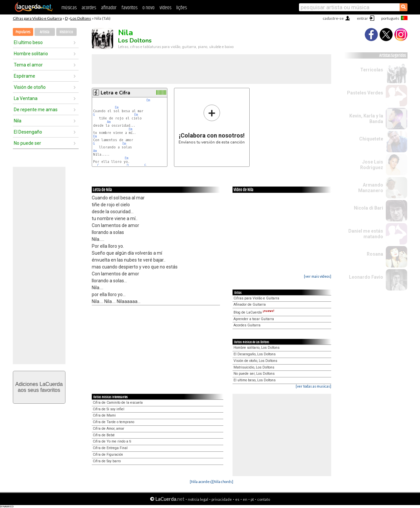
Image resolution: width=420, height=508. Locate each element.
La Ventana (26, 98)
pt (252, 499)
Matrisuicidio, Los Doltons (254, 367)
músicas (69, 8)
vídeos (165, 8)
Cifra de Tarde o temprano (113, 422)
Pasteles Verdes (365, 93)
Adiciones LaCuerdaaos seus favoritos (39, 387)
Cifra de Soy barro (107, 461)
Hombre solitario (31, 54)
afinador (109, 8)
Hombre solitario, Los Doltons (257, 348)
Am (109, 122)
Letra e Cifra (115, 93)
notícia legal (198, 499)
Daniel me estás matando (366, 234)
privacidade (222, 499)
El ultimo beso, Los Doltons (255, 380)
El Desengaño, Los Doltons (255, 354)
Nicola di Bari (369, 208)
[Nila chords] (223, 482)
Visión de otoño (30, 87)
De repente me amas (36, 110)
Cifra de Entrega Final (110, 448)
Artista (45, 32)
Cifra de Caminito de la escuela (118, 403)
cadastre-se (333, 18)
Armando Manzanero (371, 188)
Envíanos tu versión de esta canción (212, 124)
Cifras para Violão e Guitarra (37, 18)
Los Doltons (81, 18)
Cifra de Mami (104, 415)
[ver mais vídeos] (318, 276)
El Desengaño (28, 132)
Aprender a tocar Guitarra (254, 319)
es (237, 499)
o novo (148, 8)
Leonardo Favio (366, 277)
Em (148, 100)
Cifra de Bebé (104, 435)
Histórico (66, 32)
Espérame (25, 76)
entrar (362, 18)
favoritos (129, 8)
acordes (89, 8)
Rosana (375, 254)
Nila (18, 121)
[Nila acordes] (201, 482)
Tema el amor (28, 65)
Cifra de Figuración (108, 455)
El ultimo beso (28, 42)
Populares (23, 32)
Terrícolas (372, 70)
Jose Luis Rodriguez (372, 165)
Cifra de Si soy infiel (109, 409)
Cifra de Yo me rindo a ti (112, 441)
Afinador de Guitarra (250, 305)
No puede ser (27, 143)
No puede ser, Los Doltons (254, 374)
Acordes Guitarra (247, 325)
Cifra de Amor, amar (109, 429)
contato (264, 499)
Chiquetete (371, 139)
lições (182, 8)
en (245, 499)
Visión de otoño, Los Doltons (255, 361)
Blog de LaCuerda (254, 312)
